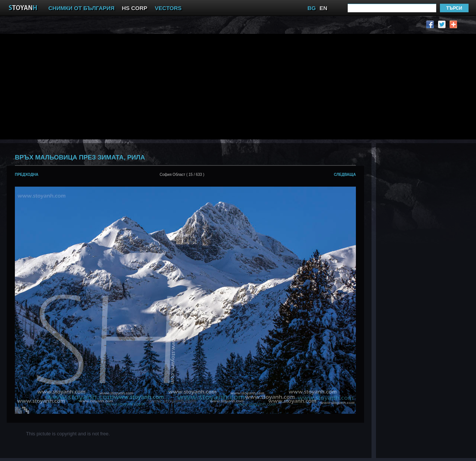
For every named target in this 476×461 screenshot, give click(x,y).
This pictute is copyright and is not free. (68, 434)
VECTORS (168, 8)
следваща (345, 175)
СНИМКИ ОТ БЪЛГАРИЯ (81, 8)
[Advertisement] (154, 86)
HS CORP (135, 8)
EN (323, 8)
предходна (27, 175)
